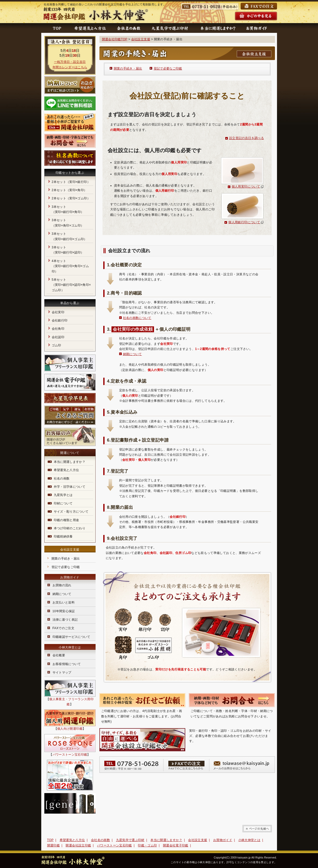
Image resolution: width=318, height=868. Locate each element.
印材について (63, 503)
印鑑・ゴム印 (147, 845)
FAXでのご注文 (64, 628)
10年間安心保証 (64, 611)
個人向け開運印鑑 (70, 729)
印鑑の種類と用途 (66, 520)
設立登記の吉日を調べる (247, 138)
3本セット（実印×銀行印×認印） (68, 250)
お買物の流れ (62, 585)
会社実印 (58, 312)
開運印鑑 (53, 845)
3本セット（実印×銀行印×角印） (68, 209)
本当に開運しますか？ (70, 462)
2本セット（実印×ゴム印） (71, 198)
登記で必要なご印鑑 (168, 69)
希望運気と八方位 (66, 470)
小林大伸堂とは (249, 840)
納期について (132, 354)
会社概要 (59, 655)
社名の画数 (62, 479)
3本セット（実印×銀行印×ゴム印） (69, 236)
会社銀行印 (60, 320)
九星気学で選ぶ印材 (130, 840)
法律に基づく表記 (65, 620)
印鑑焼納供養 (63, 537)
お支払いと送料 (64, 602)
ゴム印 (57, 345)
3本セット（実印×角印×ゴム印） (68, 223)
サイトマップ (62, 672)
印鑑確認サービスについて (71, 637)
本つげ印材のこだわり (70, 528)
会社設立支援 (141, 39)
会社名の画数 (100, 840)
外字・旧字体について (70, 487)
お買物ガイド (223, 840)
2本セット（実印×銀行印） (71, 182)
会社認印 (58, 337)
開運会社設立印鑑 (78, 845)
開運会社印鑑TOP (115, 39)
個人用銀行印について (244, 222)
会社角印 (58, 329)
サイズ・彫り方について (71, 512)
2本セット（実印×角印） (69, 190)
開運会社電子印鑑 (176, 845)
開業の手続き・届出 (128, 69)
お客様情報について (67, 664)
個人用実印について (246, 187)
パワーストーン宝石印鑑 (70, 755)
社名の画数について (137, 318)
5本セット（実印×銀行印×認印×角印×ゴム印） (71, 285)
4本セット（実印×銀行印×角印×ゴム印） (70, 266)
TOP (50, 840)
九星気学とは (63, 495)
